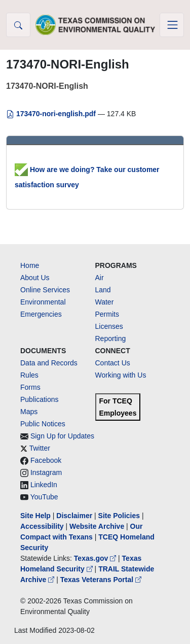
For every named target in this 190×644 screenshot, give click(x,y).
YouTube (44, 497)
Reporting (111, 338)
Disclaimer (74, 516)
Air (100, 278)
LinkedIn (44, 485)
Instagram (46, 472)
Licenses (109, 326)
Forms (30, 387)
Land (103, 290)
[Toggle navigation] (172, 25)
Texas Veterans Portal (101, 580)
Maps (29, 412)
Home (30, 265)
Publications (40, 399)
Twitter (40, 448)
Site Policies (119, 516)
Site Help (35, 516)
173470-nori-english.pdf (52, 114)
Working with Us (121, 375)
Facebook (46, 460)
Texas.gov (96, 558)
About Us (35, 278)
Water (105, 302)
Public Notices (43, 424)
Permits (107, 314)
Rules (29, 375)
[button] (18, 25)
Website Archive (97, 526)
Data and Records (49, 363)
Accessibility (43, 526)
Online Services (45, 290)
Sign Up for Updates (62, 436)
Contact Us (113, 363)
